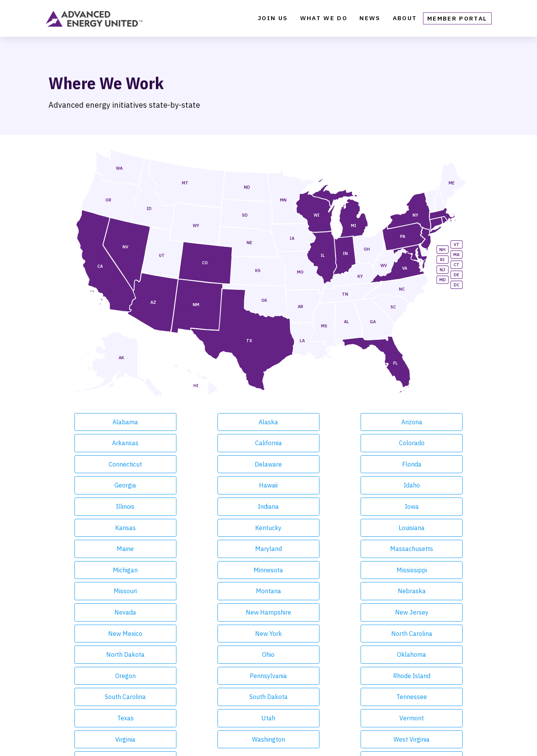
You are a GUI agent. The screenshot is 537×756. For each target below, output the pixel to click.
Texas (268, 591)
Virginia (110, 612)
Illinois (268, 464)
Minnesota (268, 506)
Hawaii (110, 464)
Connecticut (189, 443)
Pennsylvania (268, 570)
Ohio (427, 549)
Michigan (189, 506)
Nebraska (189, 528)
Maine (348, 485)
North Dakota (348, 549)
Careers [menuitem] (260, 682)
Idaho (189, 464)
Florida (348, 443)
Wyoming (427, 612)
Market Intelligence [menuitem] (82, 694)
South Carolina (427, 570)
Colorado (110, 443)
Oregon (189, 570)
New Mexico (110, 549)
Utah (348, 591)
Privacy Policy (265, 740)
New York (189, 549)
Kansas (110, 485)
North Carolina (268, 549)
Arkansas (348, 422)
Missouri (427, 506)
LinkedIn (440, 705)
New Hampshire (348, 528)
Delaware (268, 443)
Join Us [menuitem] (273, 20)
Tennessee (189, 591)
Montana (110, 528)
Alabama (110, 422)
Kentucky (189, 485)
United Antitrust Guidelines (355, 740)
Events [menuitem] (60, 705)
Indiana (348, 464)
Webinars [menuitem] (163, 705)
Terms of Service (303, 740)
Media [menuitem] (157, 716)
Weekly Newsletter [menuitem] (178, 671)
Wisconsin (348, 612)
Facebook (364, 705)
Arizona (268, 422)
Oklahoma (110, 570)
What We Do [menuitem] (324, 20)
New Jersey (427, 528)
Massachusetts (110, 506)
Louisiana (268, 485)
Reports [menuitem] (160, 694)
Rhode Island (348, 570)
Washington (189, 612)
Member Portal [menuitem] (457, 20)
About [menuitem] (405, 20)
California (427, 422)
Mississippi (348, 506)
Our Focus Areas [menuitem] (75, 682)
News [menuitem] (370, 20)
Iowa (427, 464)
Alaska (189, 422)
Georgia (427, 443)
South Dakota (110, 591)
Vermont (427, 591)
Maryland (427, 485)
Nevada (268, 528)
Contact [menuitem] (260, 671)
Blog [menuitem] (155, 682)
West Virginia (268, 612)
